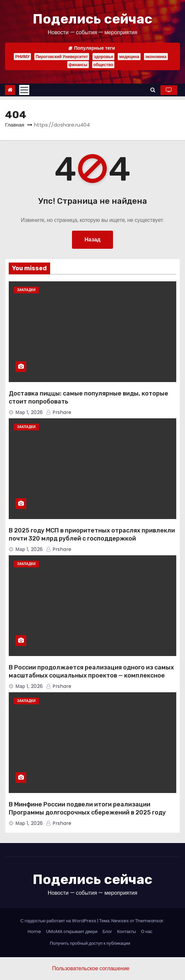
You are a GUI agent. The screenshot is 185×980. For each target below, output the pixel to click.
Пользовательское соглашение (91, 968)
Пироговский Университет (62, 57)
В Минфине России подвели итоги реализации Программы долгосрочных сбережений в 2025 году (87, 808)
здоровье (103, 57)
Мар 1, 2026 (29, 412)
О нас (147, 931)
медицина (129, 57)
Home (34, 931)
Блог (107, 931)
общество (103, 65)
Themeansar (149, 921)
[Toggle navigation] (24, 90)
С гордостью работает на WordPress (59, 921)
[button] (153, 90)
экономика (156, 57)
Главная (15, 125)
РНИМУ (22, 57)
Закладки (26, 290)
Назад (92, 240)
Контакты (126, 931)
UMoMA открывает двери (72, 931)
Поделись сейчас (92, 19)
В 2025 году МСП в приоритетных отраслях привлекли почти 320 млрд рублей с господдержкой (92, 534)
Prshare (59, 412)
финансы (78, 65)
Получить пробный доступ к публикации (90, 943)
